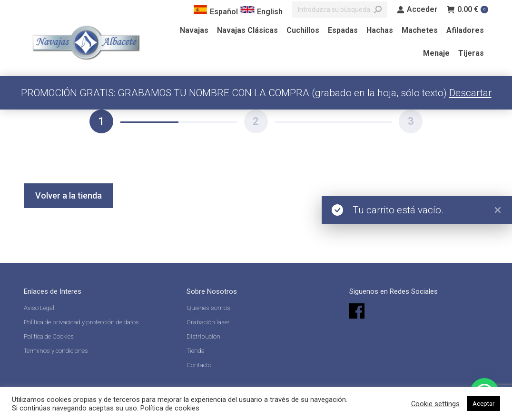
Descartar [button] (470, 93)
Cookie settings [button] (435, 404)
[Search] (340, 10)
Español (216, 12)
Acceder (417, 10)
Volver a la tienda (69, 195)
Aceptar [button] (483, 404)
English (261, 12)
